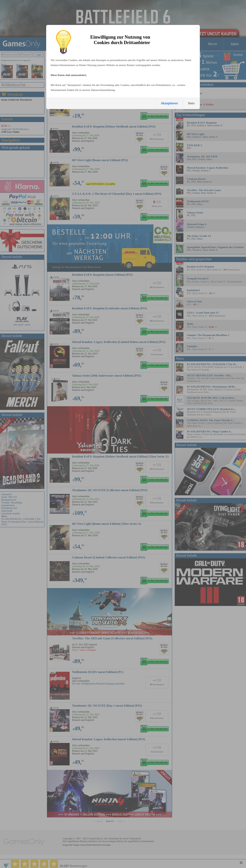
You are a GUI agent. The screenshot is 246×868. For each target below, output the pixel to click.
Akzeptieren (169, 103)
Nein (191, 103)
